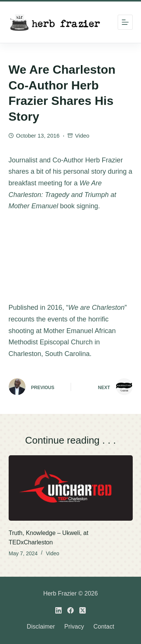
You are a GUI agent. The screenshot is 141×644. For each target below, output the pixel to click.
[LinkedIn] (58, 610)
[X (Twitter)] (83, 610)
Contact (104, 627)
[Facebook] (70, 610)
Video (82, 136)
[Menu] (125, 22)
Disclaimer (41, 627)
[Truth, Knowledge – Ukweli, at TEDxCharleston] (71, 488)
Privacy (74, 627)
